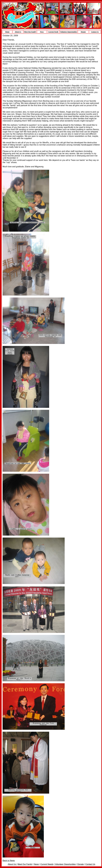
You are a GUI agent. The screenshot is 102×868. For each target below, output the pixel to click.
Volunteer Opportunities (69, 32)
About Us (18, 32)
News (42, 32)
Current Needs (53, 32)
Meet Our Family (30, 32)
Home (7, 32)
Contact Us (95, 32)
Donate (83, 32)
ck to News (10, 861)
